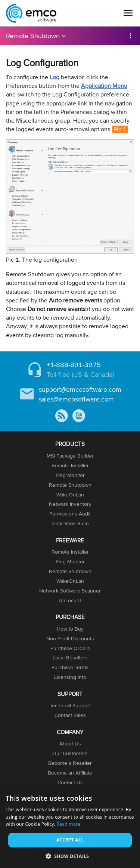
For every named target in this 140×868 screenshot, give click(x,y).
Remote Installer (70, 465)
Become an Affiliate (70, 773)
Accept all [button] (70, 840)
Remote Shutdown (33, 36)
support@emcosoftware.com (80, 389)
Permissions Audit (70, 514)
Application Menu (104, 86)
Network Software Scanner (70, 591)
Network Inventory (70, 504)
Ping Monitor (70, 475)
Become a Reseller (70, 763)
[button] (70, 856)
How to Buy (70, 629)
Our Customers (70, 753)
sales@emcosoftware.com (76, 399)
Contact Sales (70, 715)
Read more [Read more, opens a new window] (69, 824)
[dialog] (70, 827)
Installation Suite (70, 523)
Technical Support (70, 705)
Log (55, 77)
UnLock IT (70, 600)
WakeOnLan (70, 495)
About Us (70, 744)
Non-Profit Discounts (70, 638)
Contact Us (70, 782)
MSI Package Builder (70, 456)
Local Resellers (70, 658)
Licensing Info (70, 677)
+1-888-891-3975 (74, 365)
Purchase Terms (70, 667)
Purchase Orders (70, 648)
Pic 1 (120, 129)
